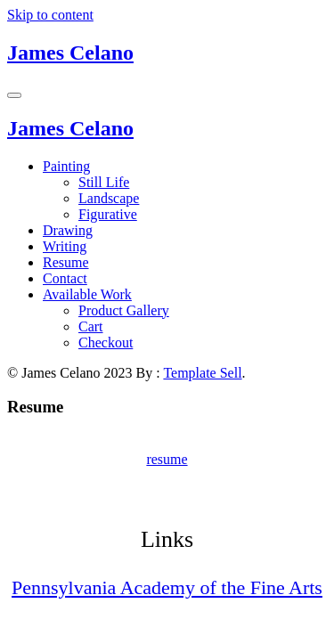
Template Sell (202, 373)
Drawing (68, 230)
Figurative (108, 214)
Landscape (109, 198)
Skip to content (50, 15)
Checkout (106, 342)
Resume (66, 262)
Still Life (104, 182)
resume (167, 459)
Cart (91, 326)
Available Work (87, 294)
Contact (65, 278)
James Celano (70, 53)
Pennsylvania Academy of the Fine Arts (167, 587)
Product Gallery (124, 310)
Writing (65, 246)
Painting (66, 166)
